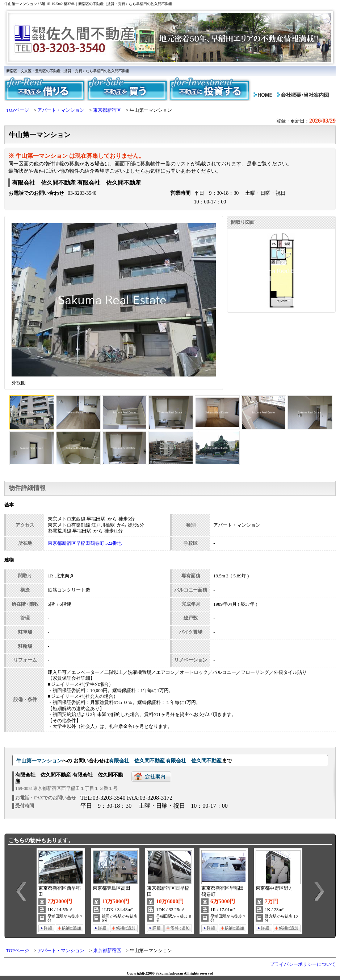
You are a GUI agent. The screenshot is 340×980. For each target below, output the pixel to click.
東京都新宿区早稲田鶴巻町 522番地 (85, 543)
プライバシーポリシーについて (303, 964)
